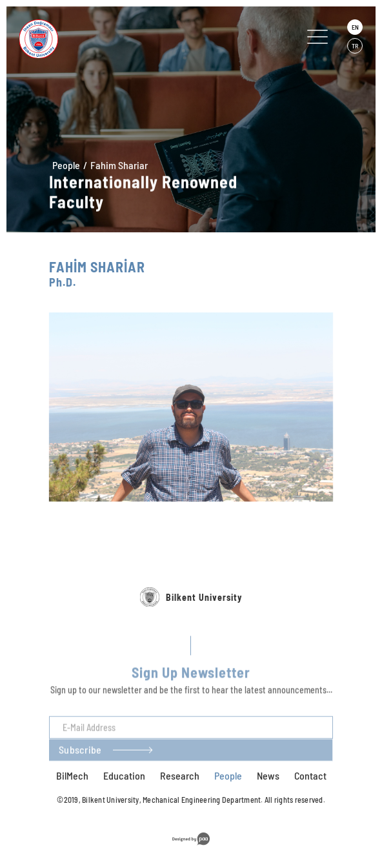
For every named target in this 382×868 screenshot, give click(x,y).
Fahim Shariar (119, 166)
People (66, 165)
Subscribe (80, 766)
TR (355, 46)
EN (355, 27)
